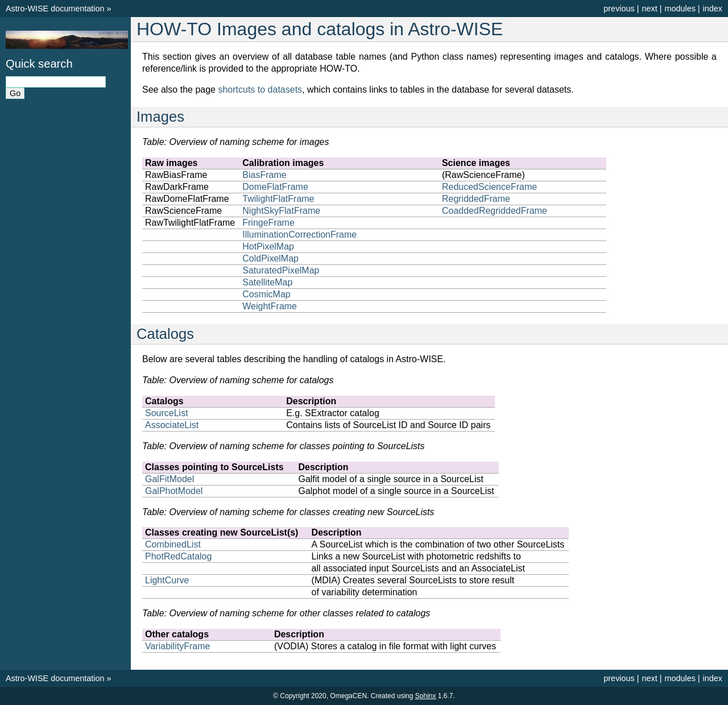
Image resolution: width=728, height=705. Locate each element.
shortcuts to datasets (260, 90)
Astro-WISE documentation (55, 9)
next (649, 9)
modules (680, 9)
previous (619, 9)
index (713, 9)
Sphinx (426, 696)
